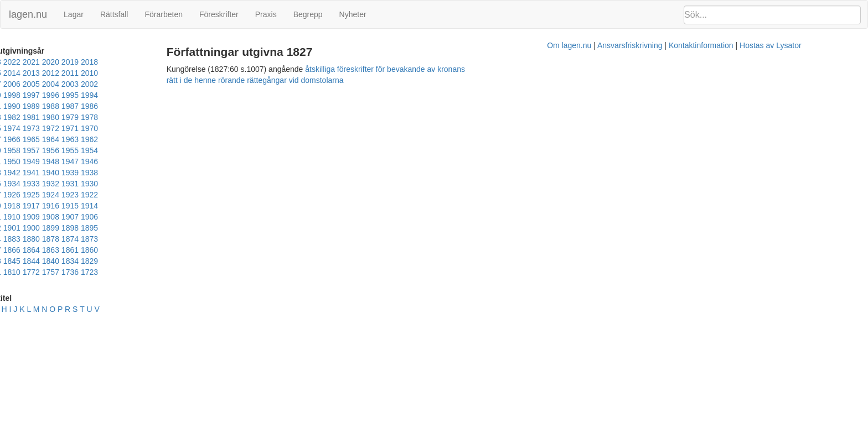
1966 (88, 117)
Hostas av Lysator (639, 86)
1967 (68, 117)
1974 (146, 106)
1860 (10, 206)
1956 (68, 128)
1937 (10, 150)
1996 (146, 84)
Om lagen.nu (437, 86)
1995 (165, 84)
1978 (68, 106)
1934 (68, 150)
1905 (204, 173)
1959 (10, 128)
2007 (146, 73)
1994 (185, 84)
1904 (10, 184)
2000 (68, 84)
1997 (126, 84)
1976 (107, 106)
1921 (107, 161)
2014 (10, 73)
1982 (204, 95)
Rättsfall (114, 14)
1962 (165, 117)
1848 (68, 206)
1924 (49, 161)
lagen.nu (28, 14)
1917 (185, 161)
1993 (204, 84)
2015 (204, 62)
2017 (165, 62)
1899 (88, 184)
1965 (107, 117)
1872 (88, 195)
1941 (146, 139)
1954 (107, 128)
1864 (165, 195)
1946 (49, 139)
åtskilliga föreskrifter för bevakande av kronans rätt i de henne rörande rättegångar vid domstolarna (529, 69)
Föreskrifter (219, 14)
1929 (165, 150)
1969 (30, 117)
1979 (49, 106)
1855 (30, 206)
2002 (30, 84)
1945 (68, 139)
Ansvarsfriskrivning (498, 86)
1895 (126, 184)
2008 (126, 73)
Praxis (266, 14)
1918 (165, 161)
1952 (146, 128)
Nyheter (353, 14)
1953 (126, 128)
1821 (10, 217)
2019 (126, 62)
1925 (30, 161)
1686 (126, 217)
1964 (126, 117)
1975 (126, 106)
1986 (126, 95)
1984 (165, 95)
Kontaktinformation (569, 86)
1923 (68, 161)
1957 (49, 128)
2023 (49, 62)
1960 (204, 117)
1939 (185, 139)
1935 (49, 150)
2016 (185, 62)
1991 (30, 95)
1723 (107, 217)
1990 (49, 95)
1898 (107, 184)
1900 (68, 184)
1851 (49, 206)
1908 (146, 173)
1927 (204, 150)
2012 (49, 73)
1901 (49, 184)
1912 (68, 173)
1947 (30, 139)
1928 (185, 150)
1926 (10, 161)
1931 (126, 150)
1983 (185, 95)
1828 (185, 206)
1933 (88, 150)
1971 (204, 106)
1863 (185, 195)
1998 (107, 84)
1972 (185, 106)
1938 (204, 139)
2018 (146, 62)
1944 (88, 139)
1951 (165, 128)
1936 (30, 150)
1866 (146, 195)
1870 (107, 195)
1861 (204, 195)
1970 (10, 117)
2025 (10, 62)
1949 (204, 128)
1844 (107, 206)
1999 (88, 84)
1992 (10, 95)
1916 (204, 161)
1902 (30, 184)
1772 (49, 217)
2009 (107, 73)
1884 (185, 184)
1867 (126, 195)
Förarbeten (163, 14)
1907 (165, 173)
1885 (165, 184)
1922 (88, 161)
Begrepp (308, 14)
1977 (88, 106)
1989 (68, 95)
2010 (88, 73)
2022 (68, 62)
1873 (68, 195)
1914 (30, 173)
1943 (107, 139)
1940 (165, 139)
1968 (49, 117)
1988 (88, 95)
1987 (107, 95)
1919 (146, 161)
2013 (30, 73)
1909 (126, 173)
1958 (30, 128)
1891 (146, 184)
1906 (185, 173)
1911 (88, 173)
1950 (185, 128)
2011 (68, 73)
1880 (10, 195)
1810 (30, 217)
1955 (88, 128)
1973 (165, 106)
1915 (10, 173)
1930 (146, 150)
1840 (126, 206)
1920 (126, 161)
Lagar (74, 14)
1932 (107, 150)
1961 (185, 117)
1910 (107, 173)
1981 (10, 106)
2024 (30, 62)
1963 (146, 117)
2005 (185, 73)
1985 (146, 95)
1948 (10, 139)
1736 (88, 217)
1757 (68, 217)
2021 (88, 62)
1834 (146, 206)
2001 (49, 84)
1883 (204, 184)
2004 (204, 73)
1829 (165, 206)
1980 (30, 106)
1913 (49, 173)
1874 (49, 195)
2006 (165, 73)
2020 (107, 62)
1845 (88, 206)
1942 (126, 139)
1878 (30, 195)
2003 (10, 84)
